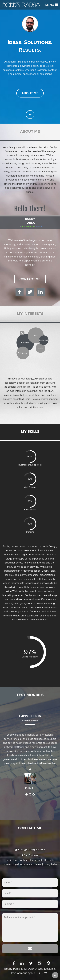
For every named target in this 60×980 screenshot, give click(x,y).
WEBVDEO (40, 226)
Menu (51, 5)
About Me (30, 93)
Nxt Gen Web (28, 226)
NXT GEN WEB (41, 973)
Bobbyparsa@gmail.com (30, 850)
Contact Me (30, 279)
